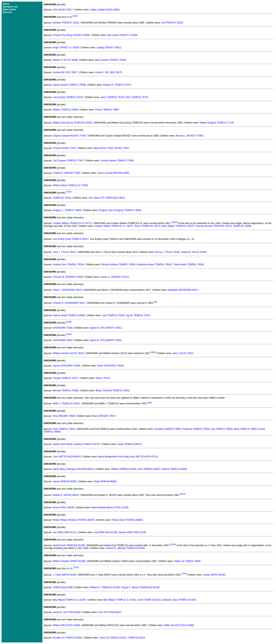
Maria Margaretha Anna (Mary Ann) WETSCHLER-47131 (128, 457)
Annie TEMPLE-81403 (149, 600)
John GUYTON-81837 (110, 612)
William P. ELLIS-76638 (65, 60)
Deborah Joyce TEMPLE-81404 (179, 600)
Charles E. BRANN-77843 (67, 173)
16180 (69, 322)
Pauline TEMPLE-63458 (174, 469)
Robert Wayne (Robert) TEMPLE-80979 (74, 520)
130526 (174, 222)
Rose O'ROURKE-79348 (110, 366)
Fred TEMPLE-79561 (64, 429)
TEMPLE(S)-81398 (63, 587)
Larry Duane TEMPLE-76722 (68, 97)
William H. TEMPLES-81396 (105, 587)
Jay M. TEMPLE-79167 (138, 315)
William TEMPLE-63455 (124, 469)
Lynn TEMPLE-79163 (113, 315)
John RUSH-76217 (63, 10)
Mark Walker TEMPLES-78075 (178, 226)
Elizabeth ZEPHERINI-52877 (183, 290)
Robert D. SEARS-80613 (66, 495)
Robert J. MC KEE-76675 (108, 72)
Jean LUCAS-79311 (183, 353)
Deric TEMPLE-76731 (137, 97)
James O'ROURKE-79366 (67, 366)
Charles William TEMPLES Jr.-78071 (114, 226)
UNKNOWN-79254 (63, 328)
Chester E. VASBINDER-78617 (69, 303)
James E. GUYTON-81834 (67, 612)
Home (6, 4)
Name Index (9, 9)
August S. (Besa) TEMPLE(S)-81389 (140, 587)
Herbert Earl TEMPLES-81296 (69, 545)
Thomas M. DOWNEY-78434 (68, 277)
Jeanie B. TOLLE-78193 (194, 252)
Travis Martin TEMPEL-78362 (189, 265)
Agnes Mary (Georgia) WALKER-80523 (73, 469)
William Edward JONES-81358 (69, 561)
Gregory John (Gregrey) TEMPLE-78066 (120, 210)
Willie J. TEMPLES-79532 (66, 404)
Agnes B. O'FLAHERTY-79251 (106, 328)
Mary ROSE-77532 (103, 148)
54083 (153, 352)
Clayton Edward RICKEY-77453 (70, 136)
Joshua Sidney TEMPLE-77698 (117, 161)
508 (155, 302)
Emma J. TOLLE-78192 (167, 252)
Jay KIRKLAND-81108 (105, 532)
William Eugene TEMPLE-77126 (217, 123)
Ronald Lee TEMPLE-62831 (68, 638)
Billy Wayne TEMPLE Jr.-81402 (120, 600)
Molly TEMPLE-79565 (245, 429)
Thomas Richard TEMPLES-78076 (213, 226)
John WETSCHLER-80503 (67, 457)
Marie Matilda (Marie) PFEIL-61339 (110, 508)
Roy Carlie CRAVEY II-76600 (122, 35)
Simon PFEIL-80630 (64, 508)
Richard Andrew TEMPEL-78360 (118, 265)
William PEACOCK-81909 (66, 625)
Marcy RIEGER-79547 (104, 416)
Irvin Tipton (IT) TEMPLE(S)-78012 (107, 198)
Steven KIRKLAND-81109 (132, 532)
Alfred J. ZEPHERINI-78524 (67, 290)
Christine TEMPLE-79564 (168, 429)
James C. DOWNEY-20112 (115, 277)
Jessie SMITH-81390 (214, 575)
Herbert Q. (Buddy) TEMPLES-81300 (125, 548)
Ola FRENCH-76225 (172, 23)
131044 (173, 544)
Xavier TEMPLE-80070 (130, 444)
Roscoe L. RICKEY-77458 (189, 136)
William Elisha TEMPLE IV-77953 (70, 185)
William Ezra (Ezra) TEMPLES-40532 (73, 123)
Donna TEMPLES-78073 (147, 226)
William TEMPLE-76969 (65, 110)
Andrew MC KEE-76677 (65, 72)
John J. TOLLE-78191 (64, 252)
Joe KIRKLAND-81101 (65, 532)
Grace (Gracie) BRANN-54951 (113, 173)
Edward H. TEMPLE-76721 (117, 85)
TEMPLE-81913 (136, 638)
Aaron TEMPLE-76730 (112, 97)
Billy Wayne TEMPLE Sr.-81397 (70, 600)
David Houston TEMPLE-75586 (69, 85)
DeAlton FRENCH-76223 (66, 23)
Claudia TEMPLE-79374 (66, 378)
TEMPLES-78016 (62, 198)
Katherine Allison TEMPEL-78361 (154, 265)
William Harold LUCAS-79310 (68, 353)
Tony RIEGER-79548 (64, 416)
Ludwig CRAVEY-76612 (109, 48)
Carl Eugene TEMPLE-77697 (68, 161)
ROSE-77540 (122, 148)
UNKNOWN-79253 (63, 340)
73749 (76, 568)
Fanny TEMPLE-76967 (107, 110)
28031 (75, 16)
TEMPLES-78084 (242, 226)
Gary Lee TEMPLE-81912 (113, 638)
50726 (182, 494)
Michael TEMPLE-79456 (66, 391)
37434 (69, 192)
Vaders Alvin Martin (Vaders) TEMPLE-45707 (76, 444)
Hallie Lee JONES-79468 (187, 561)
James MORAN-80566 (65, 481)
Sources (7, 12)
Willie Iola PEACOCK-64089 (179, 625)
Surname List (10, 7)
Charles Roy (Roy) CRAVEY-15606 (71, 35)
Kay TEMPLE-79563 (222, 429)
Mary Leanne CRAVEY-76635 (110, 60)
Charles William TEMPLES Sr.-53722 (72, 223)
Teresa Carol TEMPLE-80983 (127, 520)
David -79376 (102, 378)
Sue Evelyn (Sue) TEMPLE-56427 (71, 239)
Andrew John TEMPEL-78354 (68, 265)
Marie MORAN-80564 (105, 481)
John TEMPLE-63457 (149, 469)
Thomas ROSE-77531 (65, 148)
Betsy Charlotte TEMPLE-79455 (113, 391)
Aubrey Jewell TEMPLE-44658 (69, 315)
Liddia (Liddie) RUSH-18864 (105, 10)
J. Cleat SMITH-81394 (65, 575)
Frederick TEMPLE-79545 (196, 429)
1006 (150, 403)
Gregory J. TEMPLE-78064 (67, 210)
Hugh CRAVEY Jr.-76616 (66, 48)
